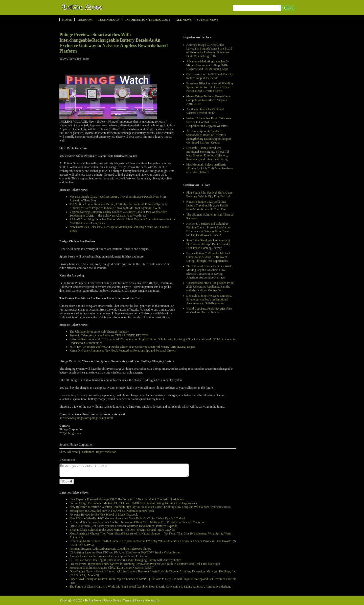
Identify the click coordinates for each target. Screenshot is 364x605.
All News (184, 20)
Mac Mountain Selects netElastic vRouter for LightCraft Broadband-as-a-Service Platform (209, 168)
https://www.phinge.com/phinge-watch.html (86, 418)
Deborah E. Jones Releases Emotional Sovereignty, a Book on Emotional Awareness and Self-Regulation (209, 299)
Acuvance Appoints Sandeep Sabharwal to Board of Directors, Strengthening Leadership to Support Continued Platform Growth (209, 137)
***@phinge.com (70, 433)
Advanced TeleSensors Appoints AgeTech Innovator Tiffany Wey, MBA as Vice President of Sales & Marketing (137, 522)
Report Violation (106, 452)
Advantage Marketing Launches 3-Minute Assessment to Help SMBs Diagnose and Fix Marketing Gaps (207, 65)
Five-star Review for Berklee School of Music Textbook (104, 515)
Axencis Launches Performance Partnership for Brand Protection (109, 556)
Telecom (85, 20)
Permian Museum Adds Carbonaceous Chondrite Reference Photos (110, 549)
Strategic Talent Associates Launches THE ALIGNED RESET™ (109, 335)
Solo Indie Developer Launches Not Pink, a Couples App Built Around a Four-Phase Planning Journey (208, 244)
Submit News (208, 20)
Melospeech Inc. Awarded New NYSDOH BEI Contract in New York (112, 511)
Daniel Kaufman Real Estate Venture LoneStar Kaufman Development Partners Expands (123, 526)
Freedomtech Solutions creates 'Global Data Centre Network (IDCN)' (112, 568)
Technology (109, 20)
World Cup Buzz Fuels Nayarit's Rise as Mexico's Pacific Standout (209, 310)
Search (288, 14)
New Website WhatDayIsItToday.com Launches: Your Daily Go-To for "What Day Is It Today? (127, 518)
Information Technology (148, 20)
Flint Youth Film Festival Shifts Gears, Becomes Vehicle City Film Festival (210, 194)
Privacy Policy (112, 600)
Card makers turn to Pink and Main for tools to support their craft (210, 76)
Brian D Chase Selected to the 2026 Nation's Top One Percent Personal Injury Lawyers (122, 530)
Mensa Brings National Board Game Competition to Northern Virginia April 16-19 (208, 100)
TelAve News (97, 7)
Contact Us (153, 600)
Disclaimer (87, 452)
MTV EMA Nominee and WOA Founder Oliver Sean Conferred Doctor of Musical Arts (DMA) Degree (133, 347)
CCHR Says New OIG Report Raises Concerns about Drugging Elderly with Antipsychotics (125, 560)
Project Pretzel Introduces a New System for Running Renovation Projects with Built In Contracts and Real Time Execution (145, 564)
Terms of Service (134, 600)
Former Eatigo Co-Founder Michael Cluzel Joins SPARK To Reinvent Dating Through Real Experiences (208, 257)
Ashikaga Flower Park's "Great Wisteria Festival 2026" (205, 111)
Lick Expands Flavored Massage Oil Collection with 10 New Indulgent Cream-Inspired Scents (127, 499)
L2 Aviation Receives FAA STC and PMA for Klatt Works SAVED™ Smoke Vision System (125, 552)
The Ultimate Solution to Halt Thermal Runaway (99, 332)
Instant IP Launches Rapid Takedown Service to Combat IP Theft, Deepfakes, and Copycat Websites (209, 122)
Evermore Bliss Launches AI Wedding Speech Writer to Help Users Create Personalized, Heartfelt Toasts (210, 87)
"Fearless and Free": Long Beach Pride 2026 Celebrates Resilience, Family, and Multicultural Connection (210, 287)
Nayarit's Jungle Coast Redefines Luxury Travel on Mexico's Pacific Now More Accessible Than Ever (207, 205)
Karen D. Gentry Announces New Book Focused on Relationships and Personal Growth (123, 351)
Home (67, 20)
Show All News (69, 452)
